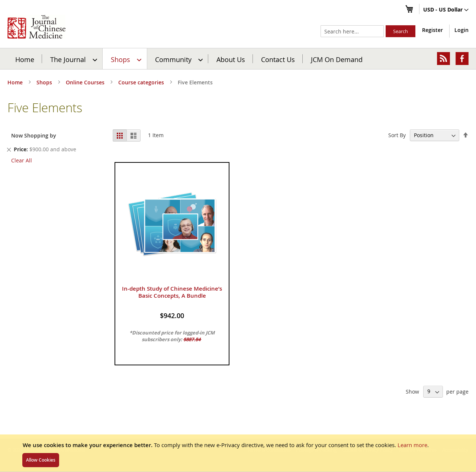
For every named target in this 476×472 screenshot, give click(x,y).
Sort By (397, 135)
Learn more (412, 445)
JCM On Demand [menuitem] (337, 59)
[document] (238, 453)
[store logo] (36, 27)
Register (432, 30)
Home (25, 59)
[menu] (238, 59)
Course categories (142, 82)
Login (461, 30)
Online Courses (86, 82)
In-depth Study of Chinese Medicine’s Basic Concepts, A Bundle (172, 292)
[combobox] (352, 31)
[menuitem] (73, 59)
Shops (45, 82)
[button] (446, 10)
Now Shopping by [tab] (34, 135)
